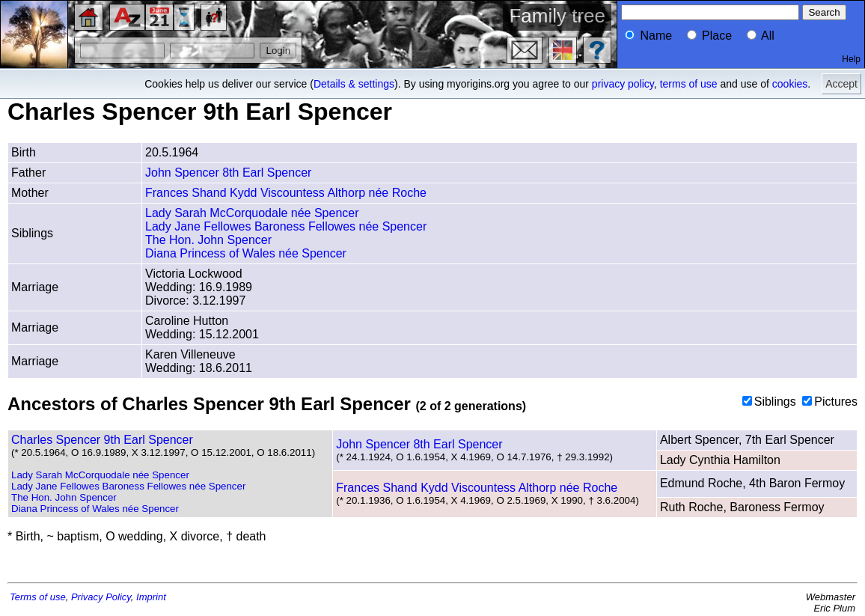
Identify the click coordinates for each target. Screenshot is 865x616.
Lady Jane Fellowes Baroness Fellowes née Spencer (286, 226)
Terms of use (38, 597)
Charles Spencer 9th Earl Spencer (102, 440)
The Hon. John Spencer (208, 240)
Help (851, 59)
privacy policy (623, 84)
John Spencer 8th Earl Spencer (228, 173)
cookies (790, 84)
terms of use (689, 84)
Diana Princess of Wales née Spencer (246, 253)
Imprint (151, 597)
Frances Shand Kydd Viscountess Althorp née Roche (286, 193)
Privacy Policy (101, 597)
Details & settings (354, 84)
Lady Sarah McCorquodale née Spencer (252, 213)
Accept (841, 84)
